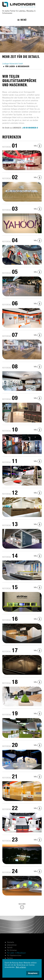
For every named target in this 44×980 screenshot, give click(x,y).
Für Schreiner (12, 950)
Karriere (10, 958)
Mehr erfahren (21, 967)
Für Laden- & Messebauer (16, 953)
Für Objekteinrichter (14, 955)
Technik (10, 947)
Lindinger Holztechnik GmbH (13, 63)
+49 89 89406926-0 (30, 128)
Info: (38, 146)
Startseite (11, 942)
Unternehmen (12, 945)
